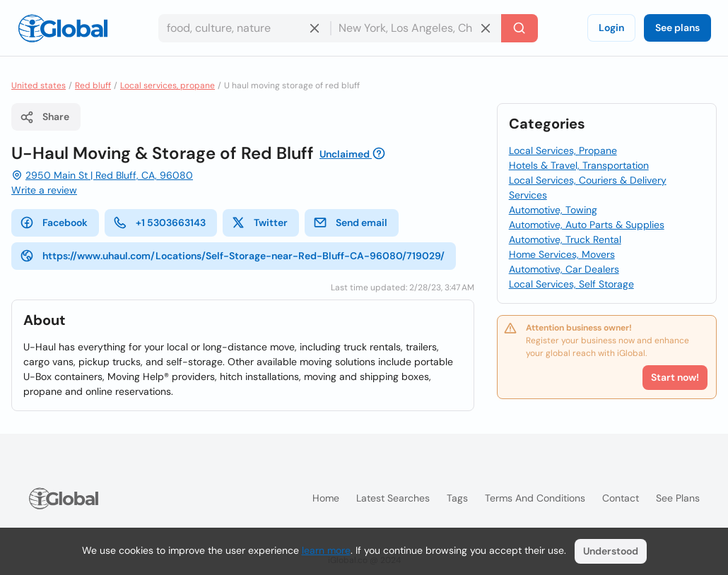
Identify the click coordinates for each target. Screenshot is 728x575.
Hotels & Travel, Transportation (579, 165)
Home (326, 498)
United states (39, 85)
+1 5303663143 (159, 223)
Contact (621, 498)
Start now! (675, 377)
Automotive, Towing (553, 210)
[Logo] (63, 28)
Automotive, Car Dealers (564, 269)
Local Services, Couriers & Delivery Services (588, 188)
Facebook (54, 223)
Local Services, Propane (563, 150)
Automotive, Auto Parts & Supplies (587, 225)
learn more (326, 550)
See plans (677, 28)
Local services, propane (168, 85)
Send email (350, 223)
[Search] (519, 28)
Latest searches (393, 498)
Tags (457, 498)
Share (45, 117)
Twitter (259, 223)
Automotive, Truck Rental (565, 239)
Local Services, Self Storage (571, 284)
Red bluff (93, 85)
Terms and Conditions (535, 498)
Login (611, 28)
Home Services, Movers (562, 254)
